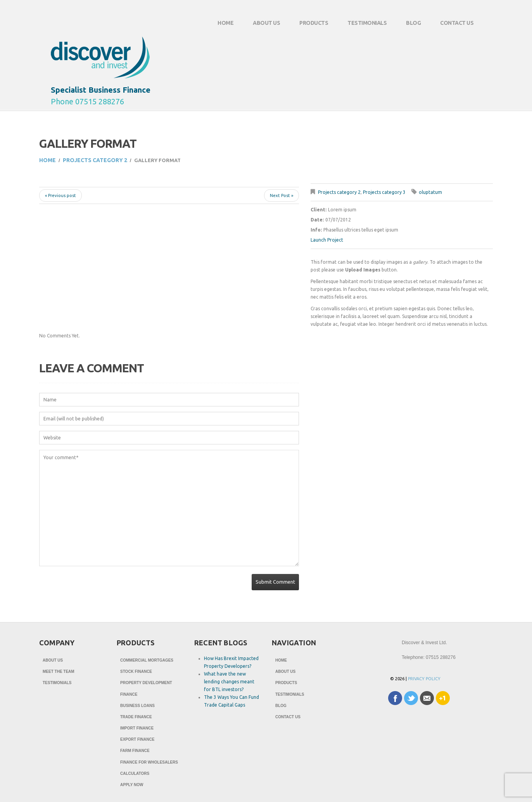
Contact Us (452, 26)
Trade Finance (136, 718)
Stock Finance (136, 672)
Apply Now (132, 788)
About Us (262, 26)
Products (309, 26)
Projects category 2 (95, 160)
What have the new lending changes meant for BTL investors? (229, 682)
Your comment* (169, 508)
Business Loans (137, 707)
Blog (413, 23)
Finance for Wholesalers (149, 765)
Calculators (135, 777)
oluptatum (430, 192)
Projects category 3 (384, 192)
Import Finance (137, 730)
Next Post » (282, 195)
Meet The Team (59, 672)
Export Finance (137, 742)
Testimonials (367, 23)
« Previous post (60, 195)
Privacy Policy (424, 679)
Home (225, 23)
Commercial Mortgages (147, 660)
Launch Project (327, 240)
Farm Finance (135, 753)
